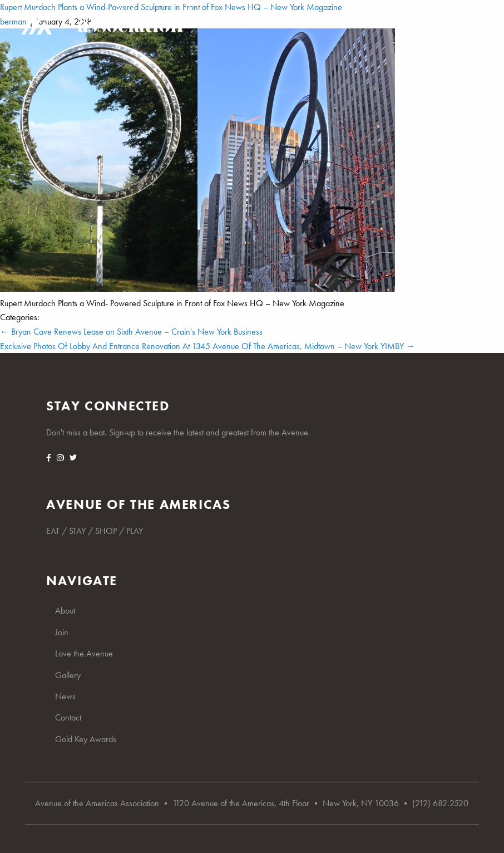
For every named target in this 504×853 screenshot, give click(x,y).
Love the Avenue (84, 653)
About (65, 611)
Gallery (68, 675)
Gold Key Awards (86, 739)
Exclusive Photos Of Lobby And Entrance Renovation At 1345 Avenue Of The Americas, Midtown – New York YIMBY (207, 346)
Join (62, 632)
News (65, 696)
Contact (68, 717)
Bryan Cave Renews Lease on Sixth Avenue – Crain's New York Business (131, 332)
